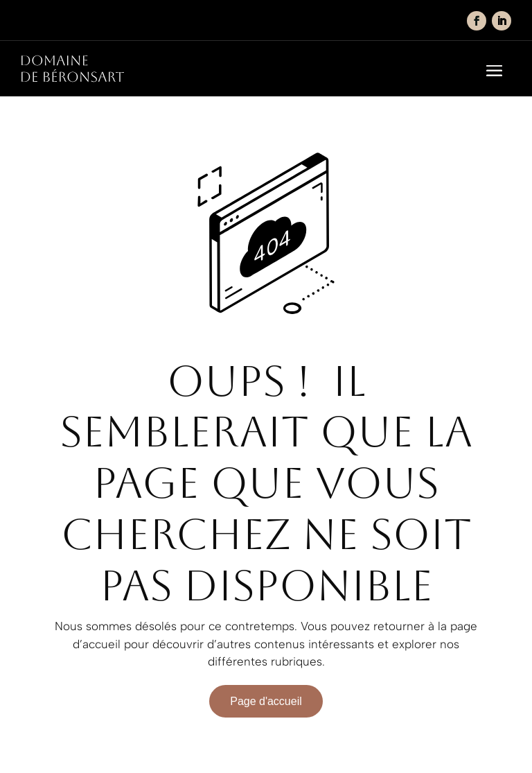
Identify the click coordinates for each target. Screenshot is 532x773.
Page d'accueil (266, 701)
